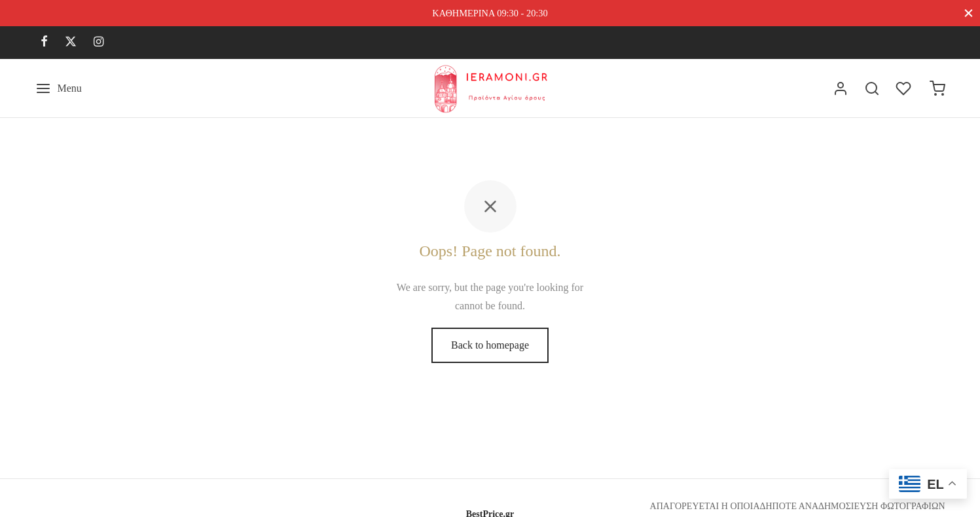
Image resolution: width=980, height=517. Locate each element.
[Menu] (59, 88)
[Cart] (937, 88)
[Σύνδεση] (841, 88)
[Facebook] (44, 43)
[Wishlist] (905, 88)
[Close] (969, 13)
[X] (71, 43)
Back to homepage (490, 345)
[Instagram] (99, 43)
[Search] (872, 88)
